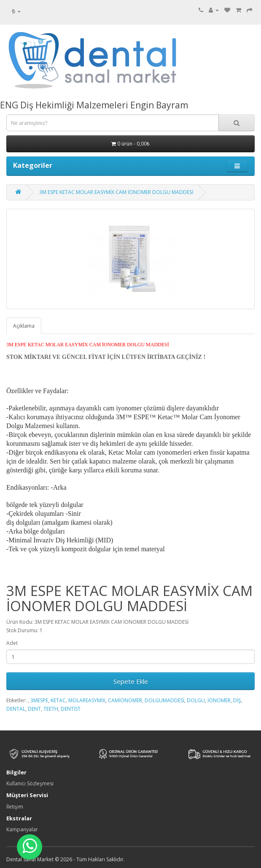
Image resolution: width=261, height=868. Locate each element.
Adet (12, 643)
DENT (34, 709)
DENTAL (16, 709)
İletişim (15, 807)
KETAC (58, 700)
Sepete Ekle (131, 681)
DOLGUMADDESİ (164, 700)
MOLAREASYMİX (87, 700)
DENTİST (71, 709)
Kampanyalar (22, 829)
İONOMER (219, 700)
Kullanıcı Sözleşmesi (30, 783)
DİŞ (237, 700)
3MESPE (39, 700)
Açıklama (24, 326)
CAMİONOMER (125, 700)
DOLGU (196, 700)
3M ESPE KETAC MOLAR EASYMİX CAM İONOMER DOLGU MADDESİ (116, 192)
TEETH (51, 709)
